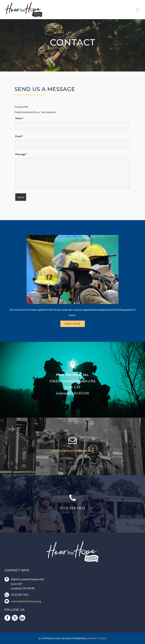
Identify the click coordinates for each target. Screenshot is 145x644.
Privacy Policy (97, 638)
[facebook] (7, 618)
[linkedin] (22, 618)
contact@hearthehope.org (72, 450)
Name (20, 118)
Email (19, 136)
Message (21, 154)
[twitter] (15, 618)
